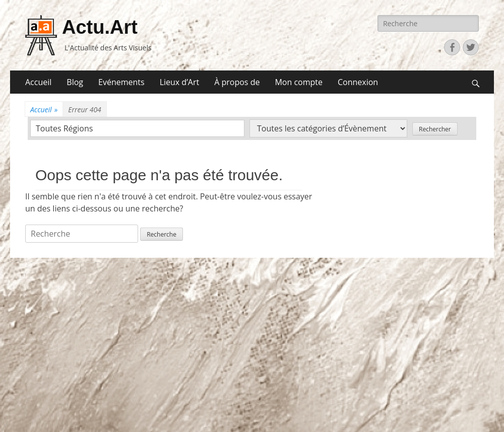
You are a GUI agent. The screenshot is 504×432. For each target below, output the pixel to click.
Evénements (121, 82)
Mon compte (299, 82)
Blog (75, 82)
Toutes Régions (64, 128)
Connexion (358, 82)
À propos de (237, 82)
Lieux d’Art (180, 82)
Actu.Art (100, 27)
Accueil (38, 82)
